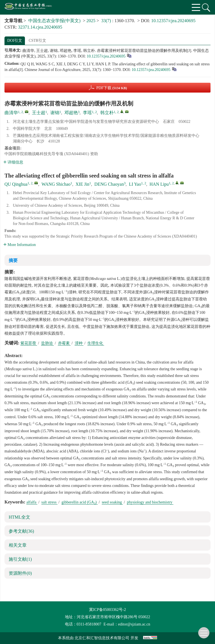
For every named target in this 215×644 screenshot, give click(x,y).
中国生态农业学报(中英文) (54, 21)
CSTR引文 (37, 41)
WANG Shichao (56, 184)
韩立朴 (107, 113)
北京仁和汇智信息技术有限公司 (102, 638)
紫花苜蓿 (29, 343)
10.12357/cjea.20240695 (173, 21)
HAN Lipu (159, 184)
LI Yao (135, 184)
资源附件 (20, 573)
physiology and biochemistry (150, 502)
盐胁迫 (48, 343)
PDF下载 (112, 88)
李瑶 (87, 113)
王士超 (39, 113)
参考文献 (21, 531)
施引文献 (20, 559)
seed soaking (112, 502)
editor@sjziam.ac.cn (134, 624)
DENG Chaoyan (109, 184)
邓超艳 (71, 113)
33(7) (107, 21)
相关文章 (18, 545)
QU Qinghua (16, 184)
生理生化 (96, 343)
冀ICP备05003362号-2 (107, 610)
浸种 (79, 343)
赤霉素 (64, 343)
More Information (20, 245)
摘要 (13, 260)
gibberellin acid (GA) (80, 502)
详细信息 (13, 162)
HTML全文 (19, 517)
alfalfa (32, 502)
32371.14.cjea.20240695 (40, 27)
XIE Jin (82, 184)
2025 (91, 21)
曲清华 (11, 113)
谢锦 (55, 113)
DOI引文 (15, 41)
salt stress (50, 502)
